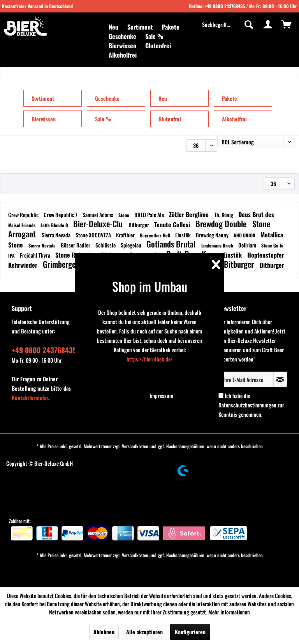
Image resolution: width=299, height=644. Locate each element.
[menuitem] (113, 27)
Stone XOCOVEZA (94, 235)
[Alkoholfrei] (123, 55)
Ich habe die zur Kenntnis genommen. (251, 405)
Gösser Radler (76, 245)
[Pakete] (171, 27)
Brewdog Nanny (213, 235)
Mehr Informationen (229, 612)
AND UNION (245, 235)
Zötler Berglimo (190, 214)
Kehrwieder (24, 265)
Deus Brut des (256, 214)
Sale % (103, 119)
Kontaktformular (30, 397)
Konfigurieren (190, 632)
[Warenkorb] (287, 24)
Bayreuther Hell (156, 235)
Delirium (248, 245)
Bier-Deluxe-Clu (99, 224)
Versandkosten (135, 446)
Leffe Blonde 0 (55, 225)
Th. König (224, 215)
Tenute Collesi (173, 225)
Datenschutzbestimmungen (247, 405)
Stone (124, 215)
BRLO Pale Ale (150, 215)
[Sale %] (154, 36)
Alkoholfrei (234, 119)
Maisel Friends (22, 225)
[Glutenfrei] (158, 46)
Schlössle (106, 245)
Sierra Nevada (57, 235)
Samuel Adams (98, 215)
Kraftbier (126, 235)
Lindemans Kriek (218, 245)
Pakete (230, 98)
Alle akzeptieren (144, 632)
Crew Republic (24, 215)
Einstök (184, 235)
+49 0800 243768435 (225, 6)
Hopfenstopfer (266, 255)
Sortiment (43, 98)
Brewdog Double (222, 224)
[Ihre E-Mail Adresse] (246, 379)
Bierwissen (44, 119)
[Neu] (113, 27)
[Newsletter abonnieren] (280, 379)
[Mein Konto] (268, 24)
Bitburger (139, 225)
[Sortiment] (140, 27)
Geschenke (107, 98)
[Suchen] (249, 24)
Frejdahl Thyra (36, 255)
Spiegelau (132, 245)
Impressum (161, 396)
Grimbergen (62, 264)
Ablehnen (104, 632)
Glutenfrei (170, 119)
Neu (163, 98)
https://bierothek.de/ (150, 359)
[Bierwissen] (122, 46)
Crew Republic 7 (61, 215)
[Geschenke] (122, 36)
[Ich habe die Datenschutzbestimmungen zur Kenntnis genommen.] (221, 396)
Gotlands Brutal (172, 244)
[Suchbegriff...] (228, 24)
